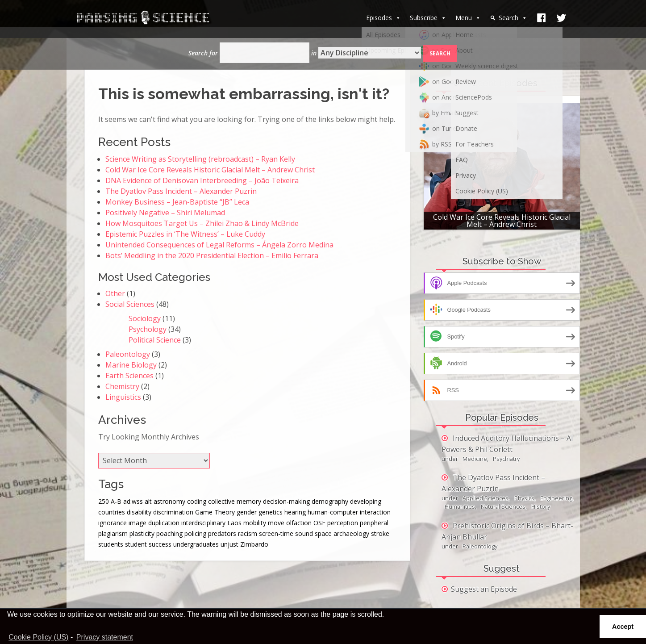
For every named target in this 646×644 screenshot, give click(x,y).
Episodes (383, 18)
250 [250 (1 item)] (104, 501)
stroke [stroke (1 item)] (380, 533)
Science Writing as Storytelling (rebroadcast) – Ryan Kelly (200, 159)
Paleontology (128, 354)
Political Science (155, 340)
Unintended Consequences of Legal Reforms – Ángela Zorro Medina (219, 245)
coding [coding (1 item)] (197, 501)
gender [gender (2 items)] (247, 512)
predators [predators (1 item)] (222, 533)
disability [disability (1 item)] (139, 512)
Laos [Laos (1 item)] (234, 523)
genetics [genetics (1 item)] (271, 512)
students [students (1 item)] (111, 544)
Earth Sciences (129, 376)
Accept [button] (623, 627)
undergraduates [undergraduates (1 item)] (196, 544)
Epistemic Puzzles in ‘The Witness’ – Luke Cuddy (185, 234)
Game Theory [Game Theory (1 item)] (215, 512)
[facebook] (542, 18)
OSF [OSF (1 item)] (319, 523)
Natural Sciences (503, 506)
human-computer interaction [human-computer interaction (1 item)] (349, 512)
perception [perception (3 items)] (343, 523)
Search (513, 18)
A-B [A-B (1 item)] (116, 501)
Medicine (475, 459)
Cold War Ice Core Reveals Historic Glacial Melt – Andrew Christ (210, 170)
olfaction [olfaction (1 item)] (299, 523)
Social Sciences (130, 304)
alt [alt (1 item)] (148, 501)
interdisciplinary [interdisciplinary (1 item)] (203, 523)
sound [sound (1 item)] (304, 533)
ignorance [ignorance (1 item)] (113, 523)
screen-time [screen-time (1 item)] (276, 533)
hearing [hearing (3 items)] (295, 512)
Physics (524, 498)
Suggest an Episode (484, 589)
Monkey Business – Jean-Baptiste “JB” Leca (177, 202)
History (541, 506)
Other (115, 293)
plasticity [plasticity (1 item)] (142, 533)
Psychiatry (506, 459)
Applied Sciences (486, 498)
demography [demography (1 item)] (330, 501)
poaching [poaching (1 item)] (169, 533)
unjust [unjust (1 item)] (229, 544)
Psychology (148, 329)
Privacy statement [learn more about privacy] (105, 637)
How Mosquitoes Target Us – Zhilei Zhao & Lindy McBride (202, 223)
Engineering (556, 498)
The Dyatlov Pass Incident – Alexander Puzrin (181, 191)
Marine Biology (131, 365)
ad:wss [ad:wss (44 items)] (133, 501)
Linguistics (123, 397)
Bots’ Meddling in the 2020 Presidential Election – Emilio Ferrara (212, 255)
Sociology (145, 318)
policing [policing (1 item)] (195, 533)
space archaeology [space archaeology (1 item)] (342, 533)
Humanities (460, 506)
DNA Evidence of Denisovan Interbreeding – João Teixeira (202, 180)
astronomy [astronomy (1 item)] (169, 501)
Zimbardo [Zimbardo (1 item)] (254, 544)
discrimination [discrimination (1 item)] (173, 512)
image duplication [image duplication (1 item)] (154, 523)
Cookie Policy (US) (38, 637)
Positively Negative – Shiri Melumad (165, 213)
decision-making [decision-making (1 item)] (286, 501)
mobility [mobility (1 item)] (255, 523)
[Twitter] (561, 18)
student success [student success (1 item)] (148, 544)
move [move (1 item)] (276, 523)
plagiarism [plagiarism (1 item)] (113, 533)
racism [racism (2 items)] (248, 533)
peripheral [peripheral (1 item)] (374, 523)
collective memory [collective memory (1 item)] (235, 501)
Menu (468, 18)
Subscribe (428, 18)
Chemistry (122, 386)
